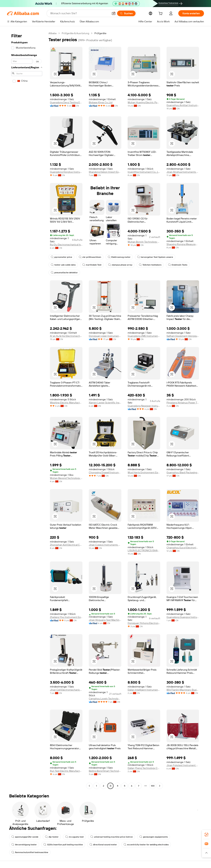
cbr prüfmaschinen (90, 257)
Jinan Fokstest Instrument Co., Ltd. (183, 765)
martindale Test (92, 265)
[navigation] (27, 410)
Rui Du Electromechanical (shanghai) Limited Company (66, 245)
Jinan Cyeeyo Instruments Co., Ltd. (105, 545)
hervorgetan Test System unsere (155, 257)
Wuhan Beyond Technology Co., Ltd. (66, 478)
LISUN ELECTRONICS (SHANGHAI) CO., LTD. (144, 550)
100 (153, 786)
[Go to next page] (160, 786)
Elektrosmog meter (119, 257)
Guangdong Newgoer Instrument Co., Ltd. (144, 406)
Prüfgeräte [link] (100, 33)
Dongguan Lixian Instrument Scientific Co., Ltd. (105, 336)
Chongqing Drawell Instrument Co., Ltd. (105, 472)
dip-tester (52, 837)
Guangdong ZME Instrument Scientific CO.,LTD (144, 336)
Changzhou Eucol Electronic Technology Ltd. (183, 548)
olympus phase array (120, 265)
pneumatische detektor (64, 273)
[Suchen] (126, 13)
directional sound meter (103, 845)
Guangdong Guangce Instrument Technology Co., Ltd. (183, 617)
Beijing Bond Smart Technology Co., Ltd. (105, 771)
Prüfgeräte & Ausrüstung (75, 33)
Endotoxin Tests (178, 265)
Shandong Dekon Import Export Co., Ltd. (105, 172)
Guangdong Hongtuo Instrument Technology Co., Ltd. (66, 172)
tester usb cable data (63, 265)
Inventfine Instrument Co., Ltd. (144, 172)
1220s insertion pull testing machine (63, 845)
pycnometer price (61, 257)
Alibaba (52, 33)
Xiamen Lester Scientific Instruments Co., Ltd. (105, 403)
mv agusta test (74, 837)
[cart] (161, 14)
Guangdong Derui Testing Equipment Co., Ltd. (66, 102)
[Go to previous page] (89, 786)
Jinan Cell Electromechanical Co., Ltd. (66, 690)
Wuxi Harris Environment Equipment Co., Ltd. (144, 472)
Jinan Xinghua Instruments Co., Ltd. (183, 172)
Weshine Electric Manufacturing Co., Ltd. (66, 403)
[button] (114, 13)
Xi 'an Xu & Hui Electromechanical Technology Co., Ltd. (66, 336)
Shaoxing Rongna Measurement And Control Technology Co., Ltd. (183, 244)
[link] (206, 835)
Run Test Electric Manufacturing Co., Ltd (66, 771)
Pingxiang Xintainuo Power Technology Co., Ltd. (183, 403)
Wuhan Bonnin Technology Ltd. (144, 242)
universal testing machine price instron (112, 837)
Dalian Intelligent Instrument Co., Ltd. (144, 690)
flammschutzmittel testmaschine (30, 852)
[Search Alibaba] (79, 13)
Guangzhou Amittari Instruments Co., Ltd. (183, 105)
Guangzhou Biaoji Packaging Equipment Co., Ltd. (183, 472)
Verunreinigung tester (24, 845)
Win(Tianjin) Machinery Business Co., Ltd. (183, 690)
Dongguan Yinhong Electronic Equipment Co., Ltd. (144, 623)
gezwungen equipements (154, 837)
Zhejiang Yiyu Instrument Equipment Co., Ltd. (66, 617)
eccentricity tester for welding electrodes (146, 845)
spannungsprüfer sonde (25, 837)
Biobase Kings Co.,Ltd (101, 102)
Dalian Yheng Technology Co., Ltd (144, 768)
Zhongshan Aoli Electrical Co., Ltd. (66, 545)
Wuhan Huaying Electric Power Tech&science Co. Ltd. (144, 102)
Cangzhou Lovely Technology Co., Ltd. (105, 699)
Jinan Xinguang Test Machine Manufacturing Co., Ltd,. (105, 620)
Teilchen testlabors (150, 265)
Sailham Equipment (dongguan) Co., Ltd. (183, 336)
